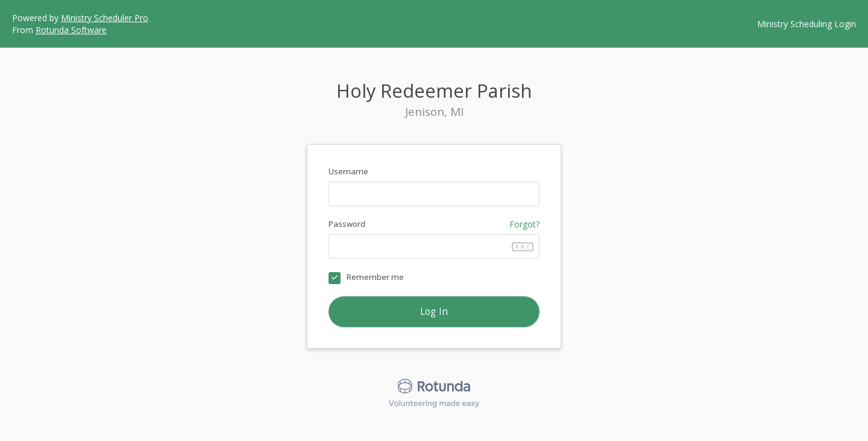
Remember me (375, 277)
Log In (434, 312)
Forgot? (524, 224)
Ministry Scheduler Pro (105, 18)
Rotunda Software (71, 30)
